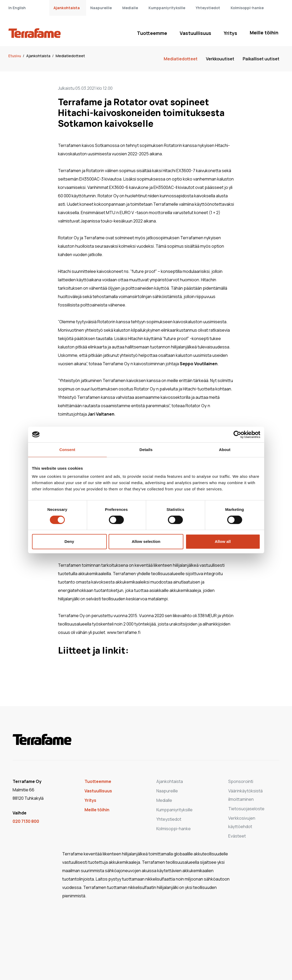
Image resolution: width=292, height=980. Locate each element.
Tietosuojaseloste (246, 809)
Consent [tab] (67, 450)
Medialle (130, 8)
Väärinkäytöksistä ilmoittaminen (245, 795)
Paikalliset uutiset (261, 59)
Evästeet (237, 836)
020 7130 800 (26, 821)
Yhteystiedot (208, 8)
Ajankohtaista (67, 8)
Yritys (230, 33)
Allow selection (146, 541)
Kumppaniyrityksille (167, 8)
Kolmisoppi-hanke (247, 8)
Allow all (223, 541)
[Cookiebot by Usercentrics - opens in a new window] (237, 435)
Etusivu (15, 56)
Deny (69, 541)
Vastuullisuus (195, 33)
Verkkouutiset (220, 59)
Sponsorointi (241, 781)
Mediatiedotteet (70, 56)
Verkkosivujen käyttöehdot (242, 822)
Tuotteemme (152, 33)
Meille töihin (264, 33)
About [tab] (225, 450)
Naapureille (101, 8)
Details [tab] (146, 450)
